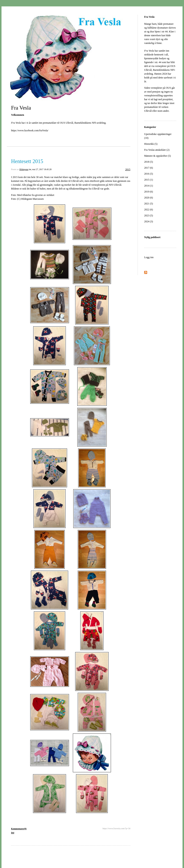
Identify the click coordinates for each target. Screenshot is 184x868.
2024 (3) (149, 221)
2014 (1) (149, 186)
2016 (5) (149, 174)
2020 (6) (149, 198)
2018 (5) (149, 162)
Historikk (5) (151, 144)
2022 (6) (149, 210)
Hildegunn (24, 169)
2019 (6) (149, 192)
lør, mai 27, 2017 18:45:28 (40, 169)
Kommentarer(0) (19, 829)
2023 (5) (149, 216)
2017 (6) (149, 168)
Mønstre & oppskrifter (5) (157, 156)
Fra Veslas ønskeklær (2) (157, 150)
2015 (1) (149, 180)
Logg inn (149, 257)
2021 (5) (149, 204)
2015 (128, 169)
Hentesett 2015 (27, 161)
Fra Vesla (21, 108)
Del (13, 833)
